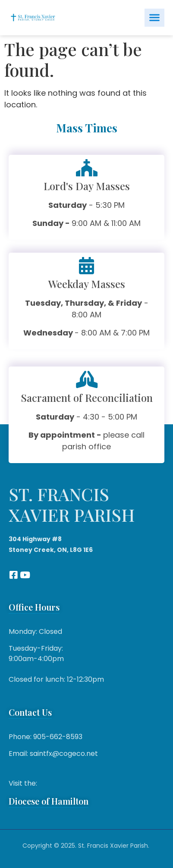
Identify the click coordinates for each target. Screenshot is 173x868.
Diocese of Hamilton (49, 801)
